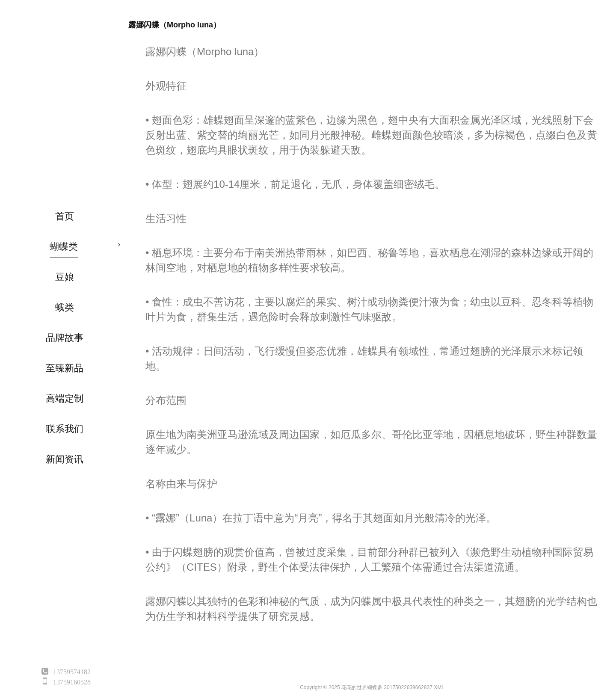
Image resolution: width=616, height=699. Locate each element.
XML (439, 687)
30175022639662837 (408, 687)
